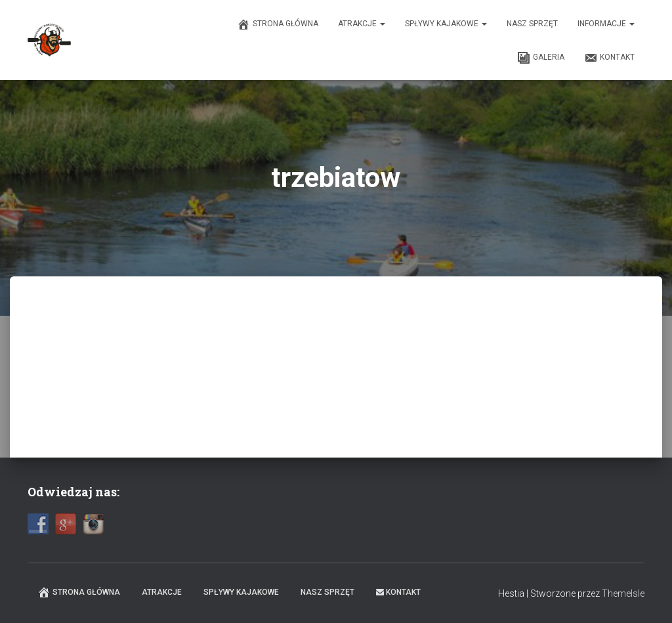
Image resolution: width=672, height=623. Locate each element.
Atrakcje (362, 24)
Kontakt (609, 58)
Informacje (606, 24)
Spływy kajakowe (446, 24)
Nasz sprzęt (532, 24)
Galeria (541, 58)
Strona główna (278, 24)
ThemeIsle (623, 593)
